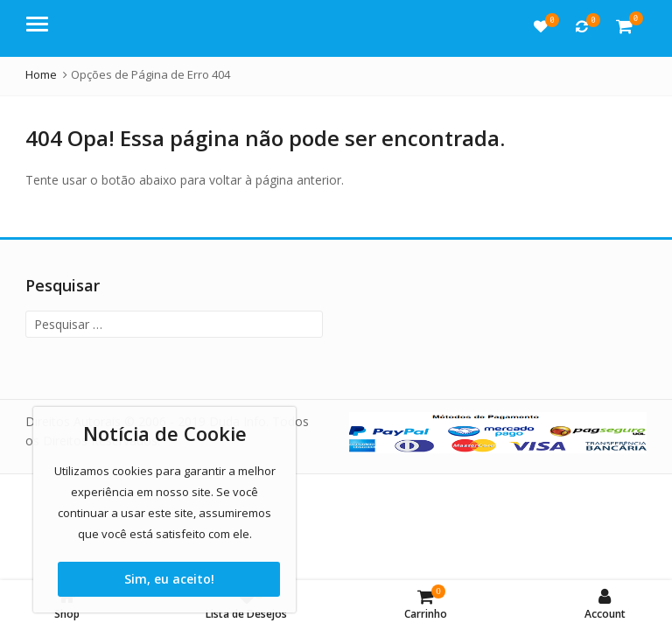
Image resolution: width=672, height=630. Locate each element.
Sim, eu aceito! (169, 579)
